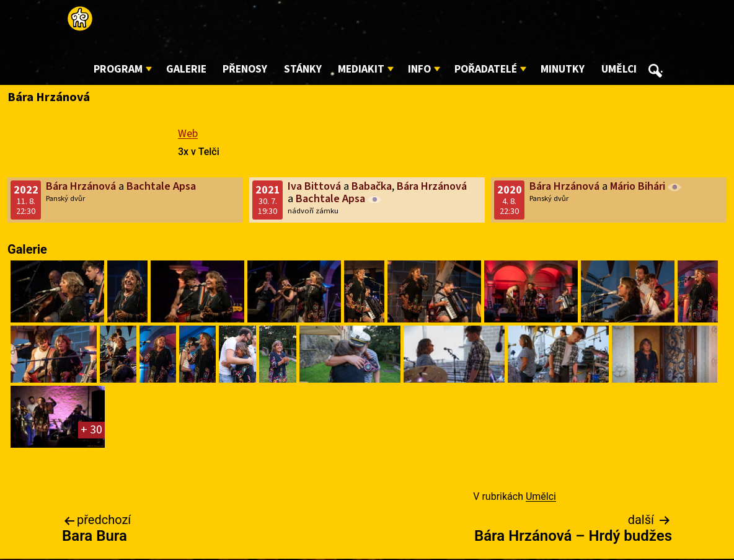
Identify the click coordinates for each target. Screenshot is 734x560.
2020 (510, 190)
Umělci (619, 69)
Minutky (563, 69)
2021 (268, 190)
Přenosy (245, 69)
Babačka (372, 186)
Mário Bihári (638, 186)
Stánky (303, 69)
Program (118, 69)
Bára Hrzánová (81, 186)
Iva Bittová (314, 186)
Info (419, 69)
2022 (26, 190)
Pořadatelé (486, 69)
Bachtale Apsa (161, 186)
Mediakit (361, 69)
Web (188, 134)
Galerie (186, 69)
